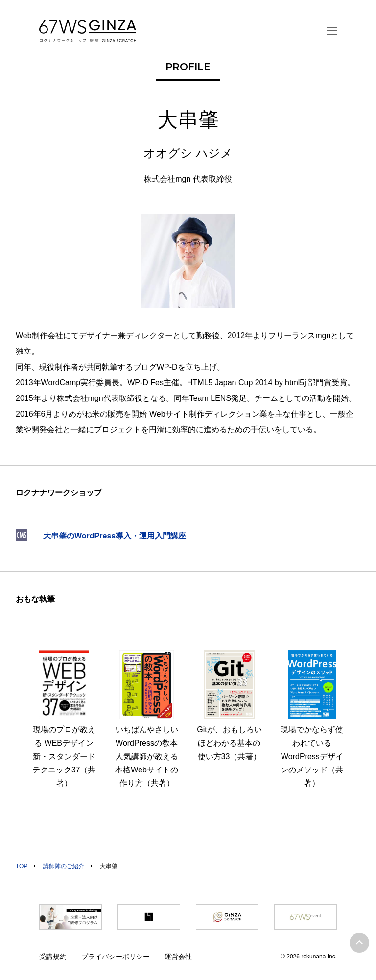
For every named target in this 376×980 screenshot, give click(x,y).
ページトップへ (359, 943)
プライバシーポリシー (116, 957)
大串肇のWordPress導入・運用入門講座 (115, 536)
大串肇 (109, 866)
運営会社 (178, 957)
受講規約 (53, 957)
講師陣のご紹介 (64, 866)
